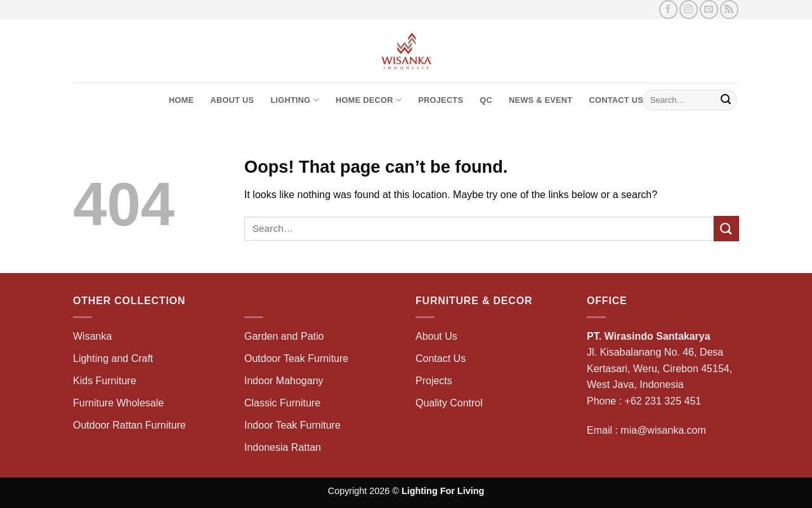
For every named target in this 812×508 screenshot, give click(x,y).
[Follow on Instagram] (689, 9)
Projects (441, 100)
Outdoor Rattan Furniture (129, 425)
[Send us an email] (709, 9)
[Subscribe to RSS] (729, 9)
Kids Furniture (105, 381)
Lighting (295, 100)
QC (486, 100)
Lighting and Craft (113, 358)
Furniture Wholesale (118, 403)
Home (181, 100)
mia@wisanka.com (663, 430)
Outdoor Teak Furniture (296, 358)
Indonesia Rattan (283, 447)
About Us (232, 100)
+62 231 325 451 (663, 401)
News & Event (540, 100)
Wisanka (94, 336)
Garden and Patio (284, 336)
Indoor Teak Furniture (292, 425)
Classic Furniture (282, 403)
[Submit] (726, 100)
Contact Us (616, 100)
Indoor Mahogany (284, 381)
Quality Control (449, 403)
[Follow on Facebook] (668, 9)
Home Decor (369, 100)
